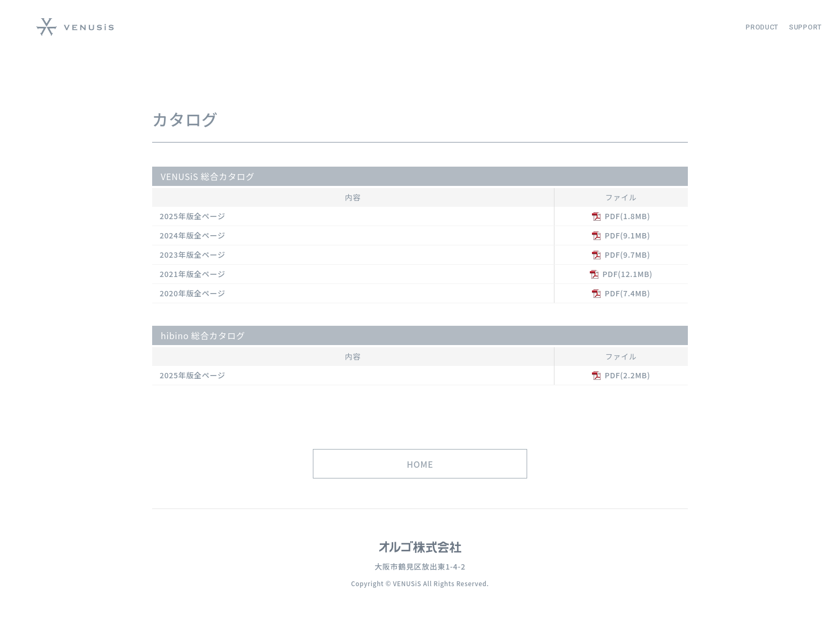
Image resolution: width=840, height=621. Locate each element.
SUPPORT (805, 27)
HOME (420, 477)
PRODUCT (762, 27)
